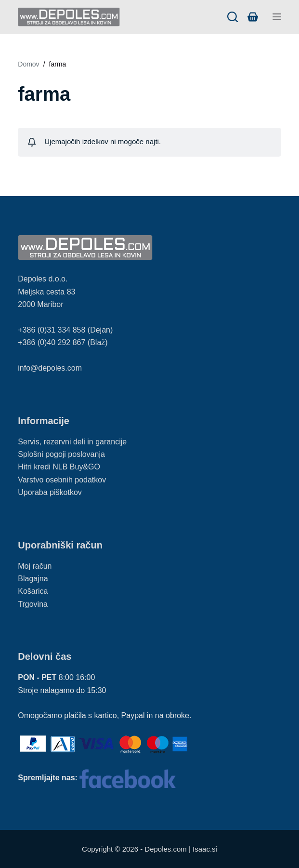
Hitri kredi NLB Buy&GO (59, 467)
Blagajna (33, 579)
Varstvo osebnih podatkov (62, 480)
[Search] (233, 17)
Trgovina (33, 604)
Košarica (33, 591)
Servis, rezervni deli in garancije (72, 442)
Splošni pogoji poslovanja (61, 454)
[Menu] (277, 17)
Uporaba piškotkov (50, 492)
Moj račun (35, 566)
